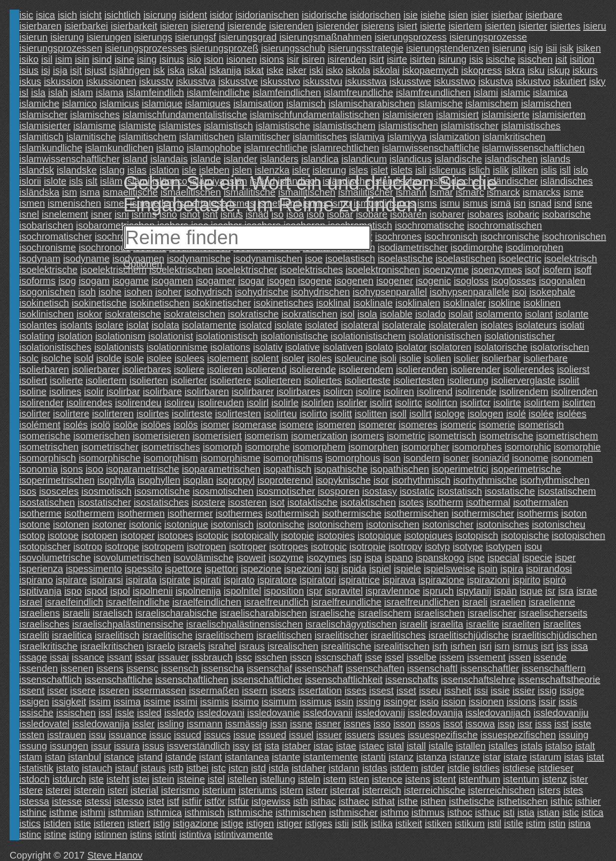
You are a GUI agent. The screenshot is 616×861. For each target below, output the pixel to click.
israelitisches (398, 635)
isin (82, 59)
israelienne (552, 602)
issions (521, 702)
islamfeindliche (218, 92)
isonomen (572, 458)
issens (110, 668)
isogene (315, 281)
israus (252, 646)
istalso (559, 746)
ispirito (526, 580)
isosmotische (162, 491)
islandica (320, 159)
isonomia (38, 469)
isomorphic (528, 447)
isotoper (137, 535)
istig (162, 823)
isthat (384, 801)
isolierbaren (44, 369)
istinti (166, 835)
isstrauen (67, 735)
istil (494, 823)
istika (382, 823)
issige (572, 691)
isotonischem (335, 524)
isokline (505, 303)
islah (58, 92)
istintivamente (244, 835)
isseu (430, 691)
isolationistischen (445, 336)
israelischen (439, 613)
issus (154, 746)
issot (453, 724)
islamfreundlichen (434, 92)
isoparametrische (142, 469)
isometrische (506, 436)
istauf (127, 768)
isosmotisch (106, 491)
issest (381, 691)
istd (258, 768)
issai (59, 657)
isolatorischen (560, 347)
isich (67, 15)
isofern (557, 270)
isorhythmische (485, 480)
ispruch (438, 591)
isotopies (336, 535)
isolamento (499, 314)
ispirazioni (488, 580)
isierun (33, 37)
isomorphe (267, 447)
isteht (118, 779)
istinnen (111, 835)
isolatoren (451, 347)
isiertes (565, 26)
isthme (63, 812)
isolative (303, 347)
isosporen (339, 491)
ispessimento (94, 569)
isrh (440, 646)
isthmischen (301, 812)
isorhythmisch (421, 480)
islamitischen (206, 137)
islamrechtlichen (345, 148)
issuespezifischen (518, 735)
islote (55, 181)
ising (147, 59)
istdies (486, 768)
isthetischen (523, 801)
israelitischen (284, 635)
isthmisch (205, 812)
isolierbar (501, 358)
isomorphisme (231, 458)
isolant (539, 314)
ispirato (239, 580)
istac (323, 746)
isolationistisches (55, 347)
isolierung (468, 380)
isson (404, 724)
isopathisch (287, 469)
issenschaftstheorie (559, 679)
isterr (317, 790)
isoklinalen (418, 303)
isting (80, 835)
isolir (94, 391)
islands (555, 159)
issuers (360, 735)
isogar (251, 281)
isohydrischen (321, 292)
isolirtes (153, 414)
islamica (550, 92)
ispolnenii (153, 591)
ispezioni (303, 569)
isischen (535, 59)
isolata (166, 325)
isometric (406, 436)
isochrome (117, 236)
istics (30, 823)
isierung (67, 37)
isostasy (380, 491)
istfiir (192, 801)
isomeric (458, 425)
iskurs (585, 70)
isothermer (190, 513)
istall (416, 746)
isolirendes (90, 403)
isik (567, 48)
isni (122, 214)
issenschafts (411, 679)
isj (46, 70)
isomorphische (109, 458)
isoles (319, 358)
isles (359, 170)
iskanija (225, 70)
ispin (488, 569)
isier (480, 15)
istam (31, 757)
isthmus (428, 812)
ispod (96, 591)
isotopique (379, 535)
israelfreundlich (276, 602)
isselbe (422, 657)
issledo (179, 713)
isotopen (100, 535)
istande (181, 757)
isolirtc (408, 403)
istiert (139, 823)
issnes (357, 724)
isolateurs (537, 325)
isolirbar (123, 391)
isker (296, 70)
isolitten (371, 414)
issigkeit (69, 702)
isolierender (475, 369)
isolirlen (318, 403)
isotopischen (578, 535)
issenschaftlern (554, 668)
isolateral (360, 325)
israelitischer (341, 635)
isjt (76, 70)
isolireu (179, 403)
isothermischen (417, 513)
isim (64, 59)
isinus (172, 59)
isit (561, 59)
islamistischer (470, 126)
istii (342, 823)
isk (159, 70)
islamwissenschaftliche (431, 148)
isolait (461, 314)
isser (57, 691)
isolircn (338, 391)
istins (141, 835)
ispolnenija (199, 591)
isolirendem (524, 391)
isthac (323, 801)
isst (562, 724)
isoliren (399, 391)
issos (429, 724)
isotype (468, 547)
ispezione (261, 569)
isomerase (255, 425)
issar (145, 657)
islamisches (95, 115)
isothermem (89, 513)
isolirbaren (207, 391)
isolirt (381, 403)
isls (76, 181)
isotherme (40, 513)
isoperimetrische (526, 469)
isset (406, 691)
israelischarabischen (263, 613)
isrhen (463, 646)
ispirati (207, 580)
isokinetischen (160, 303)
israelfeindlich (74, 602)
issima (127, 702)
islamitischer (263, 137)
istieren (109, 823)
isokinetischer (222, 303)
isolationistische (294, 336)
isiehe (433, 15)
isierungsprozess (411, 37)
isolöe (126, 425)
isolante (572, 314)
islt (91, 181)
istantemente (330, 757)
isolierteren (278, 380)
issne (302, 724)
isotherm (445, 502)
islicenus (448, 170)
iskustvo (533, 81)
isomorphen (374, 447)
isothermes (239, 513)
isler (301, 170)
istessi (98, 801)
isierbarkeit (134, 26)
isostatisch (459, 491)
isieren (174, 26)
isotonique (186, 524)
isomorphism (171, 458)
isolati (572, 325)
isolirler (352, 403)
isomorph (222, 447)
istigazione (196, 823)
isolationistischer (520, 336)
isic (26, 15)
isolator (411, 347)
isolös (186, 425)
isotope (63, 535)
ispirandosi (549, 569)
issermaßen (214, 691)
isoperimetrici (460, 469)
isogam (94, 281)
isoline (33, 391)
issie (500, 691)
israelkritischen (112, 646)
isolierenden (422, 369)
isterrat (345, 790)
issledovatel (45, 724)
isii (551, 48)
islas (137, 170)
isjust (96, 70)
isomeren (336, 425)
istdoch (34, 779)
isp (356, 558)
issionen (486, 702)
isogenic (433, 281)
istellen (243, 779)
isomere (296, 425)
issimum (279, 702)
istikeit (409, 823)
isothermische (352, 513)
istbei (198, 768)
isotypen (504, 547)
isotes (411, 502)
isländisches (567, 181)
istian (548, 812)
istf (173, 801)
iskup (558, 70)
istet (156, 801)
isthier (588, 801)
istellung (277, 779)
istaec (372, 746)
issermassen (159, 691)
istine (55, 835)
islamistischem (344, 126)
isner (101, 214)
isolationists (119, 347)
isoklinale (373, 303)
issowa (480, 724)
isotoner (109, 524)
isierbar (507, 15)
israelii (76, 613)
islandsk (37, 170)
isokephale (552, 292)
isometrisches (170, 447)
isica (45, 15)
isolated (322, 325)
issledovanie (274, 713)
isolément (40, 425)
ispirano (36, 580)
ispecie (537, 558)
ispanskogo (440, 558)
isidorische (324, 15)
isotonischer (448, 524)
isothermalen (541, 502)
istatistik (36, 768)
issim (100, 702)
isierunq (509, 48)
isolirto (313, 414)
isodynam (40, 259)
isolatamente (209, 325)
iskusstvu (322, 81)
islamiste (138, 126)
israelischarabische (176, 613)
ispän (505, 591)
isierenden (291, 26)
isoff (583, 270)
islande (206, 159)
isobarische (566, 214)
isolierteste (368, 380)
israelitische (167, 635)
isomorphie (577, 447)
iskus (30, 81)
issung (33, 746)
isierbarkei (86, 26)
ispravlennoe (392, 591)
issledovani (221, 713)
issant (119, 657)
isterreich (382, 790)
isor (381, 480)
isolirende (476, 391)
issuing (574, 735)
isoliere (189, 369)
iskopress (481, 70)
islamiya (367, 137)
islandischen (511, 159)
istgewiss (271, 801)
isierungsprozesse (488, 37)
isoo (95, 469)
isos (28, 491)
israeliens (39, 613)
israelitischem (225, 635)
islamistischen (408, 126)
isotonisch (232, 524)
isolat (137, 325)
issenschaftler (489, 668)
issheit (458, 691)
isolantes (38, 325)
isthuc (488, 812)
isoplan (198, 480)
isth (301, 801)
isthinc (33, 812)
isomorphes (477, 447)
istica (592, 812)
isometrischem (567, 436)
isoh (87, 292)
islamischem (492, 104)
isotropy (405, 547)
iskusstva (196, 81)
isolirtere (71, 414)
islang (112, 170)
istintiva (195, 835)
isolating (37, 336)
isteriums (258, 790)
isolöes (155, 425)
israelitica (72, 635)
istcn (238, 768)
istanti (373, 757)
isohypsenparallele (470, 292)
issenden (38, 668)
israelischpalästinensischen (244, 624)
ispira (512, 569)
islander (241, 159)
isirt (377, 59)
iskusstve (238, 81)
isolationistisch (227, 336)
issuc (160, 735)
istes (573, 790)
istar (492, 757)
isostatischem (567, 491)
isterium (219, 790)
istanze (465, 757)
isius (29, 70)
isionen (241, 59)
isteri (117, 790)
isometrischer (110, 447)
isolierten (149, 380)
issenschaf (270, 668)
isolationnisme (177, 347)
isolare (109, 325)
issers (282, 691)
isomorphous (353, 458)
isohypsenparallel (390, 292)
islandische (458, 159)
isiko (29, 59)
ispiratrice (359, 580)
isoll (398, 414)
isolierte (66, 380)
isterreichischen (502, 790)
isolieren (225, 369)
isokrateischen (194, 314)
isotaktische (313, 502)
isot (277, 502)
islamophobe (214, 148)
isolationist (171, 336)
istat (596, 757)
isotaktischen (368, 502)
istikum (470, 823)
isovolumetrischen (132, 558)
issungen (69, 746)
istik (359, 823)
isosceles (59, 491)
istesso (129, 801)
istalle (441, 746)
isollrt (420, 414)
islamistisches (531, 126)
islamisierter (45, 126)
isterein (89, 790)
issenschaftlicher (267, 679)
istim (536, 823)
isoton (574, 513)
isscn (301, 657)
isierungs (153, 37)
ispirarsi (107, 580)
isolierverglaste (523, 380)
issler (144, 724)
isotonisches (503, 524)
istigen (260, 823)
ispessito (143, 569)
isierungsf (196, 37)
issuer (329, 735)
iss (562, 646)
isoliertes (323, 380)
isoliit (568, 380)
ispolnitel (243, 591)
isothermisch (292, 513)
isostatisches (161, 502)
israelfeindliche (138, 602)
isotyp (437, 547)
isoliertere (231, 380)
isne (584, 203)
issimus (315, 702)
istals (532, 746)
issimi (185, 702)
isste (581, 724)
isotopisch (477, 535)
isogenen (354, 281)
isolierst (573, 369)
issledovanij (380, 713)
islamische (440, 104)
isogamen (173, 281)
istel (216, 779)
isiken (588, 48)
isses (356, 691)
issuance (128, 735)
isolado (430, 314)
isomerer (377, 425)
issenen (77, 668)
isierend (208, 26)
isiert (407, 26)
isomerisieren (161, 436)
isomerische (45, 436)
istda (279, 768)
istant (211, 757)
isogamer (216, 281)
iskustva (496, 81)
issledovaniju (561, 713)
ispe (476, 558)
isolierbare (545, 358)
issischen (76, 713)
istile (513, 823)
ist (257, 746)
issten (32, 735)
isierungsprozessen (61, 48)
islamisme (95, 126)
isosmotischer (285, 491)
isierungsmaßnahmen (325, 37)
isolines (65, 391)
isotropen (206, 547)
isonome (530, 458)
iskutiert (570, 81)
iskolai (386, 70)
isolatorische (501, 347)
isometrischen (49, 447)
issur (101, 746)
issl (106, 713)
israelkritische (48, 646)
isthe (408, 801)
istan (55, 757)
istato (68, 768)
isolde (109, 358)
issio (429, 702)
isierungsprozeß (224, 48)
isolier (466, 358)
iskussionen (111, 81)
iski (316, 70)
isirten (423, 59)
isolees (189, 358)
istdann (344, 768)
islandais (169, 159)
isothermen (141, 513)
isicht (91, 15)
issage (33, 657)
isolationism (120, 336)
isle (189, 170)
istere (31, 790)
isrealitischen (402, 646)
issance (88, 657)
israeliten (521, 624)
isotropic (329, 547)
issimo (245, 702)
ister (579, 779)
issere (83, 691)
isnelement (65, 214)
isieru (595, 26)
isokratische (254, 314)
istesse (67, 801)
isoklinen (542, 303)
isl (24, 92)
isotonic (145, 524)
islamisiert (457, 115)
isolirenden (574, 391)
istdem (404, 768)
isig (536, 48)
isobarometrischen (115, 225)
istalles (503, 746)
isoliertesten (419, 380)
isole (134, 358)
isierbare (544, 15)
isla (38, 92)
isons (72, 469)
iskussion (64, 81)
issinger (400, 702)
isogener (395, 281)
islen (242, 170)
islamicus (119, 104)
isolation (75, 336)
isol (347, 314)
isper (565, 558)
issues (391, 735)
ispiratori (318, 580)
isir (293, 59)
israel (31, 602)
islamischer (43, 115)
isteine (191, 779)
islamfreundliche (359, 92)
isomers (367, 436)
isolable (396, 314)
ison (392, 458)
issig (547, 691)
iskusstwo (455, 81)
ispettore (183, 569)
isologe (450, 414)
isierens (378, 26)
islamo (170, 148)
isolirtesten (238, 414)
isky (597, 81)
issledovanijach (498, 713)
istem (335, 779)
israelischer (492, 613)
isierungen (109, 37)
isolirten (579, 403)
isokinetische (99, 303)
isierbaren (40, 26)
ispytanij (474, 591)
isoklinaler (465, 303)
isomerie (497, 425)
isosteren (248, 502)
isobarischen (46, 225)
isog (67, 281)
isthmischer (353, 812)
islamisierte (505, 115)
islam (82, 92)
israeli (475, 602)
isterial (144, 790)
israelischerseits (553, 613)
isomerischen (102, 436)
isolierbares (146, 369)
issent (32, 691)
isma (90, 192)
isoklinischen (46, 314)
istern (291, 790)
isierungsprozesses (146, 48)
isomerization (320, 436)
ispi (332, 569)
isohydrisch (208, 292)
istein (163, 779)
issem (452, 657)
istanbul (84, 757)
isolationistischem (368, 336)
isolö (100, 425)
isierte (433, 26)
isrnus (525, 646)
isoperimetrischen (57, 480)
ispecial (504, 558)
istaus (153, 768)
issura (127, 746)
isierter (533, 26)
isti (509, 812)
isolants (77, 325)
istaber (296, 746)
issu (98, 735)
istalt (585, 746)
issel (394, 657)
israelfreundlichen (422, 602)
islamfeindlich (155, 92)
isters (549, 790)
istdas (375, 768)
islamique (162, 104)
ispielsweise (450, 569)
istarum (546, 757)
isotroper (248, 547)
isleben (214, 170)
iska (176, 70)
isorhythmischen (555, 480)
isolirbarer (253, 391)
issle (125, 713)
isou (533, 547)
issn (279, 724)
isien (458, 15)
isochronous (104, 248)
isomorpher (425, 447)
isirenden (347, 59)
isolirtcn (441, 403)
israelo (161, 646)
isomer (215, 425)
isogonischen (47, 292)
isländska (39, 192)
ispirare (72, 580)
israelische (333, 613)
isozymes (327, 558)
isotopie (298, 535)
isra (566, 591)
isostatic (417, 491)
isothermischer (483, 513)
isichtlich (123, 15)
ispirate (175, 580)
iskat (254, 70)
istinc (30, 835)
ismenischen (74, 203)
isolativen (342, 347)
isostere (208, 502)
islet (380, 170)
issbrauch (212, 657)
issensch (180, 668)
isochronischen (574, 236)
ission (454, 702)
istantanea (247, 757)
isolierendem (366, 369)
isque (531, 591)
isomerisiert (217, 436)
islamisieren (408, 115)
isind (102, 59)
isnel (29, 214)
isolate (288, 325)
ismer (116, 203)
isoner (456, 458)
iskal (197, 70)
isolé (516, 414)
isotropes (289, 547)
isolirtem (541, 403)
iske (275, 70)
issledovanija (435, 713)
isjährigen (130, 70)
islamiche (39, 104)
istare (515, 757)
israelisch (112, 613)
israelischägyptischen (351, 624)
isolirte (507, 403)
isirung (453, 59)
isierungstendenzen (448, 48)
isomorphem (319, 447)
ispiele (407, 569)
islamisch (306, 104)
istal (396, 746)
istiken (439, 823)
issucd (187, 735)
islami (486, 92)
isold (83, 358)
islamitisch (41, 137)
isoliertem (106, 380)
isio (194, 59)
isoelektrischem (114, 270)
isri (486, 646)
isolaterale (404, 325)
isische (500, 59)
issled (149, 713)
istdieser (555, 768)
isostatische (510, 491)
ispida (354, 569)
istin (557, 823)
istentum (521, 779)
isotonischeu (558, 524)
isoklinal (333, 303)
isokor (89, 314)
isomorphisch (48, 458)
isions (272, 59)
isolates (497, 325)
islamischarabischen (372, 104)
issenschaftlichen (192, 679)
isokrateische (133, 314)
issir (547, 702)
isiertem (465, 26)
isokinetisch (44, 303)
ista (272, 746)
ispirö (554, 580)
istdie (458, 768)
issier (524, 691)
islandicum (364, 159)
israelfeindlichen (207, 602)
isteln (309, 779)
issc (244, 657)
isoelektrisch (571, 259)
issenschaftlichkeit (344, 679)
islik (501, 170)
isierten (500, 26)
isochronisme (48, 248)
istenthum (480, 779)
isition (582, 59)
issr (525, 724)
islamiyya (407, 137)
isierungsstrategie (366, 48)
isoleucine (356, 358)
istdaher (309, 768)
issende (550, 657)
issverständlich (199, 746)
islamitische (91, 137)
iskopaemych (430, 70)
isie (411, 15)
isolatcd (256, 325)
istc (218, 768)
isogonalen (562, 281)
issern (254, 691)
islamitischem (148, 137)
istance (119, 757)
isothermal (488, 502)
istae (346, 746)
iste (96, 779)
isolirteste (192, 414)
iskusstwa (366, 81)
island (135, 159)
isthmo (394, 812)
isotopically (255, 535)
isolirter (35, 414)
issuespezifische (443, 735)
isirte (397, 59)
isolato (379, 347)
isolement (228, 358)
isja (60, 70)
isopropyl (235, 480)
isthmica (164, 812)
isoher (168, 292)
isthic (562, 801)
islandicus (411, 159)
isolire (368, 391)
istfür (238, 801)
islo (581, 170)
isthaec (354, 801)
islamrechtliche (276, 148)
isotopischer (45, 547)
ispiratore (277, 580)
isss (543, 724)
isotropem (163, 547)
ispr (314, 591)
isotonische (281, 524)
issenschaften (375, 668)
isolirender (41, 403)
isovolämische (204, 558)
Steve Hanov (115, 855)
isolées (571, 414)
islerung (329, 170)
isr (550, 591)
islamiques (208, 104)
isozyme (286, 558)
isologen (486, 414)
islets (402, 170)
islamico (79, 104)
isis (476, 59)
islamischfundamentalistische (185, 115)
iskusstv (156, 81)
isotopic (212, 535)
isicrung (160, 15)
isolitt (341, 414)
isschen (271, 657)
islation (164, 170)
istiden (57, 823)
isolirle (285, 403)
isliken (525, 170)
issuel (301, 735)
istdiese (519, 768)
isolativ (268, 347)
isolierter (189, 380)
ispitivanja (40, 591)
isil (47, 59)
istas (574, 757)
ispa (373, 558)
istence (387, 779)
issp (506, 724)
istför (215, 801)
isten (359, 779)
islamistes (180, 126)
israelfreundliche (346, 602)
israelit (413, 624)
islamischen (546, 104)
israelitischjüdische (468, 635)
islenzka (272, 170)
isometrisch (452, 436)
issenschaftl (432, 668)
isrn (502, 646)
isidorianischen (267, 15)
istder (433, 768)
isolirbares (299, 391)
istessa (34, 801)
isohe (110, 292)
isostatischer (104, 502)
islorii (30, 181)
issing (368, 702)
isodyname (86, 259)
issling (171, 724)
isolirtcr (475, 403)
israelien (508, 602)
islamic (516, 92)
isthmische (250, 812)
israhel (222, 646)
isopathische (341, 469)
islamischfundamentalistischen (315, 115)
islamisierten (559, 115)
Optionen (143, 264)
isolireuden (221, 403)
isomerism (266, 436)
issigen (34, 702)
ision (214, 59)
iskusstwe (410, 81)
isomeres (418, 425)
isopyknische (343, 480)
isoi (519, 292)
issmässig (246, 724)
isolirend (435, 391)
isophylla (116, 480)
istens (418, 779)
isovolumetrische (55, 558)
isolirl (258, 403)
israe (586, 591)
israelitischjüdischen (554, 635)
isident (193, 15)
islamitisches (320, 137)
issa (579, 646)
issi (481, 691)
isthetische (472, 801)
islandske (77, 170)
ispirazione (441, 580)
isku (536, 70)
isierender (337, 26)
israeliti (34, 635)
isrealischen (293, 646)
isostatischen (47, 502)
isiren (313, 59)
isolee (159, 358)
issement (487, 657)
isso (382, 724)
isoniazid (490, 458)
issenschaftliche (119, 679)
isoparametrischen (221, 469)
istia (526, 812)
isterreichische (435, 790)
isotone (35, 524)
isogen (281, 281)
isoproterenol (285, 480)
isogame (130, 281)
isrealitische (346, 646)
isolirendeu (138, 403)
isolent (265, 358)
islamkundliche (51, 148)
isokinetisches (284, 303)
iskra (514, 70)
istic (570, 812)
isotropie (368, 547)
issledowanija (101, 724)
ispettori (221, 569)
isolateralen (453, 325)
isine (124, 59)
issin (344, 702)
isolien (438, 358)
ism (70, 192)
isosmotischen (223, 491)
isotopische (525, 535)
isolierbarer (96, 369)
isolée (541, 414)
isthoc (460, 812)
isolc (29, 358)
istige (232, 823)
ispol (120, 591)
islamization (455, 137)
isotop (32, 535)
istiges (319, 823)
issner (328, 724)
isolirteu (280, 414)
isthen (433, 801)
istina (580, 823)
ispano (399, 558)
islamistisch (228, 126)
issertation (320, 691)
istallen (471, 746)
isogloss (471, 281)
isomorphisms (293, 458)
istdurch (69, 779)
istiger (289, 823)
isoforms (38, 281)
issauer (173, 657)
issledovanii (327, 713)
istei (141, 779)
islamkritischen (514, 137)
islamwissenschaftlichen (533, 148)
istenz (554, 779)
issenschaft (319, 668)
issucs (218, 735)
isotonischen (393, 524)
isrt (547, 646)
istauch (97, 768)
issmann (205, 724)
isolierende (313, 369)
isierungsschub (293, 48)
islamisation (258, 104)
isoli (388, 358)
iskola (358, 70)
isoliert (33, 380)
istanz (401, 757)
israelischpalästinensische (128, 624)
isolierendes (529, 369)
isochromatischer (56, 236)
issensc (142, 668)
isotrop (88, 547)
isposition (284, 591)
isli (421, 170)
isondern (422, 458)
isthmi (93, 812)
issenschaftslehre (478, 679)
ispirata (141, 580)
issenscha (223, 668)
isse (373, 657)
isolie (410, 358)
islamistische (283, 126)
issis (568, 702)
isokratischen (310, 314)
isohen (138, 292)
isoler (293, 358)
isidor (221, 15)
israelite (482, 624)
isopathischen (399, 469)
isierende (247, 26)
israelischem (385, 613)
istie (82, 823)
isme (573, 192)
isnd (563, 203)
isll (565, 170)
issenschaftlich (51, 679)
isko (334, 70)
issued (272, 735)
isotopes (175, 535)
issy (241, 746)
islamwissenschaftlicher (70, 159)
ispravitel (344, 591)
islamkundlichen (119, 148)
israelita (447, 624)
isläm (111, 181)
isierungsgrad (248, 37)
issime (157, 702)
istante (286, 757)
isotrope (122, 547)
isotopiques (428, 535)
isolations (230, 347)
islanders (279, 159)
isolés (75, 425)
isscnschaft (339, 657)
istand (150, 757)
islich (479, 170)
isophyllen (159, 480)
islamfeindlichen (287, 92)
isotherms (538, 513)
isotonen (71, 524)
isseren (114, 691)
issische (36, 713)
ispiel (380, 569)
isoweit (251, 558)
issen (520, 657)
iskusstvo (280, 81)
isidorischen (375, 15)
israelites (562, 624)
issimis (215, 702)
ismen (32, 203)
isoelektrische (48, 270)
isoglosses (514, 281)
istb (176, 768)
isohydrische (262, 292)
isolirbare (162, 391)
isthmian (126, 812)
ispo (73, 591)
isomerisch (541, 425)
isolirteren (113, 414)
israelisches (44, 624)
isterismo (180, 790)
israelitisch (117, 635)
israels (192, 646)
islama (110, 92)
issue (245, 735)
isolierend (266, 369)
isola (367, 314)
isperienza (41, 569)
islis (549, 170)
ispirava (399, 580)
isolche (56, 358)
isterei (58, 790)
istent (444, 779)
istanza (431, 757)
